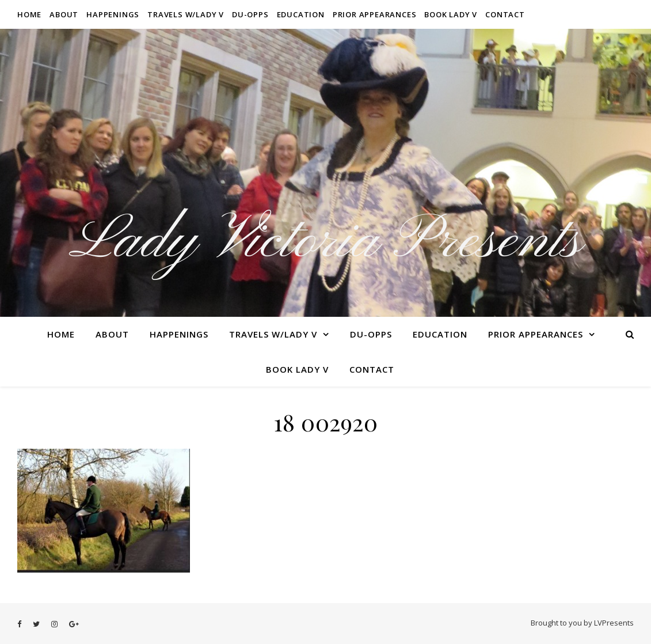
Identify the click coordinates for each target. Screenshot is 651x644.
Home (29, 14)
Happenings (113, 14)
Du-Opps (250, 14)
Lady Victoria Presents (325, 242)
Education (301, 14)
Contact (505, 14)
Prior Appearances (375, 14)
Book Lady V (451, 14)
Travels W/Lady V (186, 14)
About (64, 14)
